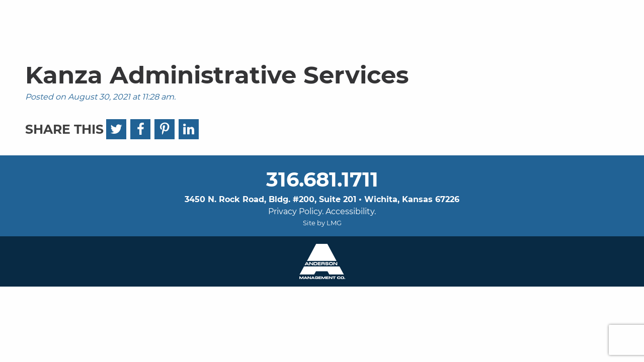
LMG (334, 223)
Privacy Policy (295, 211)
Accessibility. (351, 211)
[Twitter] (116, 129)
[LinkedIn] (189, 129)
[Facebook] (140, 129)
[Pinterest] (165, 129)
